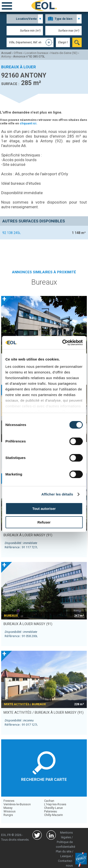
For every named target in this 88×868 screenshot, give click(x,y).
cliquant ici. (29, 123)
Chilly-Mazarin (54, 815)
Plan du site (64, 851)
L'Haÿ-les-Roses (55, 804)
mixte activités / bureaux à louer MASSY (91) (44, 712)
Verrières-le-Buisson (17, 804)
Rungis (8, 815)
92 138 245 (11, 233)
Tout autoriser (44, 509)
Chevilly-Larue (53, 808)
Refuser (44, 522)
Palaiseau (51, 811)
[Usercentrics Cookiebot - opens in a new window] (63, 343)
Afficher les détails (57, 494)
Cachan (49, 801)
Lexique (66, 856)
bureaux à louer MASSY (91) (28, 535)
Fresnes (9, 801)
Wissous (10, 811)
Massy (8, 808)
